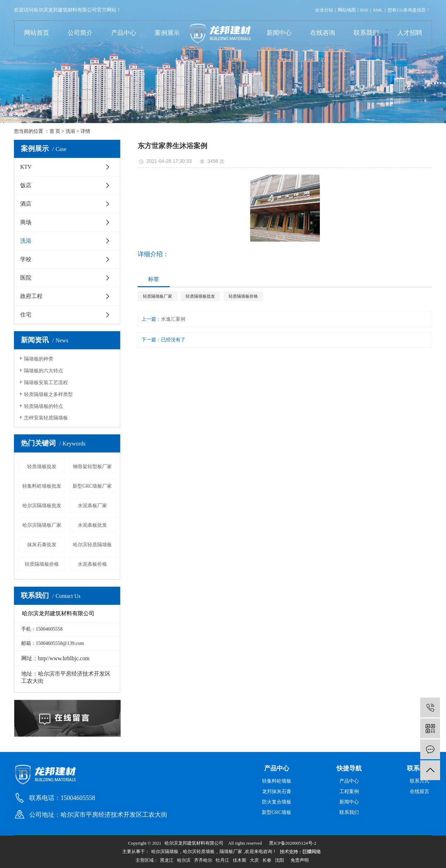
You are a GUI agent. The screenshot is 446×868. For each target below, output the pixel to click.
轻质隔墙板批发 (200, 296)
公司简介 (80, 33)
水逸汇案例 (173, 319)
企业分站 (324, 10)
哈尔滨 (184, 860)
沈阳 (279, 860)
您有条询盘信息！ (409, 10)
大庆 (254, 860)
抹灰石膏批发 (42, 545)
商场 (26, 222)
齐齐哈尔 (203, 860)
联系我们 (366, 33)
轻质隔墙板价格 (42, 564)
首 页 (55, 131)
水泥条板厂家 (92, 506)
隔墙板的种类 (39, 359)
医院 (26, 278)
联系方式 (420, 781)
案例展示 (167, 33)
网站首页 (37, 33)
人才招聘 (410, 33)
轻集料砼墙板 (277, 781)
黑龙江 (167, 860)
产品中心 (124, 33)
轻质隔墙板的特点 (44, 406)
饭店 (26, 185)
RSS (364, 10)
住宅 (26, 315)
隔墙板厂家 (231, 851)
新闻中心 (279, 33)
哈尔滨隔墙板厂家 (42, 525)
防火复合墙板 (277, 802)
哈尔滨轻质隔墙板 (92, 545)
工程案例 (349, 791)
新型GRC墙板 (276, 812)
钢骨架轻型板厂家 (92, 467)
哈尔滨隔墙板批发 (42, 506)
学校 (26, 259)
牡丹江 (222, 860)
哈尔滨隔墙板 (165, 851)
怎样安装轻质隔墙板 (46, 418)
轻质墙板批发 (42, 467)
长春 (267, 860)
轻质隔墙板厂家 (157, 296)
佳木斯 (240, 860)
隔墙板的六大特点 (44, 371)
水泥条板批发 (92, 525)
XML (378, 10)
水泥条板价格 (92, 564)
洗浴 (70, 131)
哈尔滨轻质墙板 (199, 851)
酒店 (26, 204)
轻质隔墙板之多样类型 (48, 394)
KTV (26, 167)
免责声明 (300, 860)
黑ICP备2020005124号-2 (293, 843)
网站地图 (347, 10)
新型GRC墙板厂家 (92, 486)
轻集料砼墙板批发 (42, 486)
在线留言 (420, 791)
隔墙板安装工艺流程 (46, 383)
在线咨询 (323, 33)
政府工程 (31, 296)
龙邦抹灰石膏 (277, 791)
